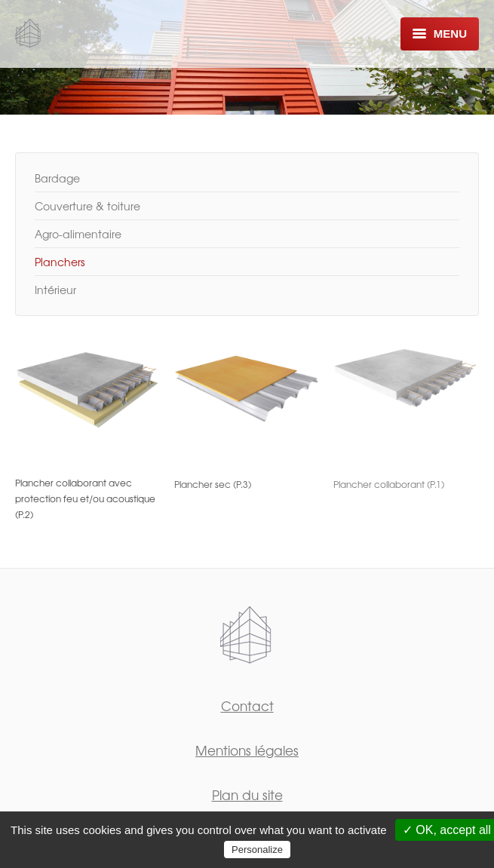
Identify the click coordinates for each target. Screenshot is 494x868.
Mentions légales (247, 750)
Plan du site (247, 794)
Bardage (57, 178)
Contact (247, 705)
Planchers (60, 262)
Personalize (257, 850)
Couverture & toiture (87, 206)
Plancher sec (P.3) (213, 484)
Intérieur (55, 290)
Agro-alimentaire (78, 234)
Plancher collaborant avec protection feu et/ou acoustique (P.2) (85, 498)
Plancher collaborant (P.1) (389, 484)
